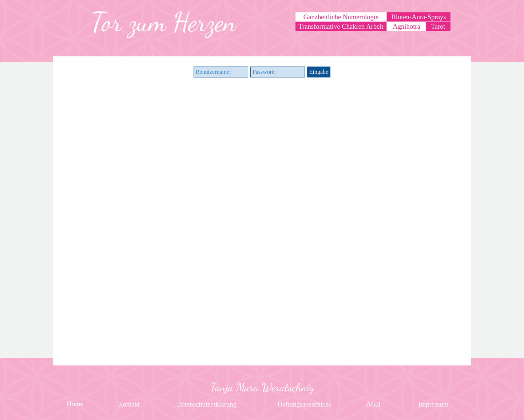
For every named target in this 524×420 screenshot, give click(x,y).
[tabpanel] (164, 22)
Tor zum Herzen (164, 22)
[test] (438, 26)
